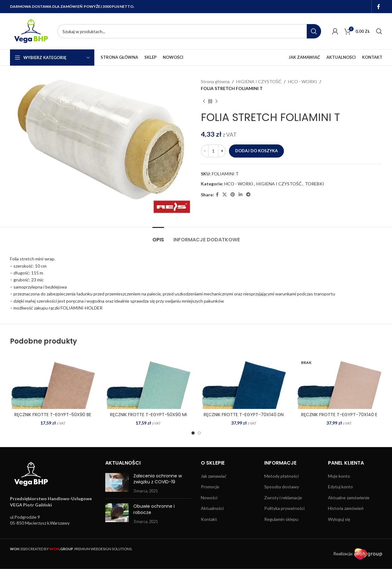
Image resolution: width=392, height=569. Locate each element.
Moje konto (339, 476)
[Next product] (216, 102)
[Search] (189, 31)
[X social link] (225, 195)
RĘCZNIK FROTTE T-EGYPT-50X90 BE (53, 415)
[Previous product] (204, 102)
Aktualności (212, 508)
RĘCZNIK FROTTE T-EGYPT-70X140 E (339, 415)
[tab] (158, 237)
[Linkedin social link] (241, 195)
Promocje (210, 487)
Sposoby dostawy (282, 487)
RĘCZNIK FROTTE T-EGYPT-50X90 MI (148, 415)
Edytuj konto (340, 487)
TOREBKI (315, 184)
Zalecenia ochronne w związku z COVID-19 (158, 479)
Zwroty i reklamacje (283, 498)
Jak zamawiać (214, 476)
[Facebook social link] (378, 7)
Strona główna (215, 81)
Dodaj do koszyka (256, 151)
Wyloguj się (339, 519)
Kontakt (209, 519)
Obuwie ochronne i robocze (154, 509)
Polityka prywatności (284, 508)
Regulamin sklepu (281, 519)
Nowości (209, 498)
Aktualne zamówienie (349, 498)
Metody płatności (281, 476)
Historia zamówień (346, 508)
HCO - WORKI (303, 81)
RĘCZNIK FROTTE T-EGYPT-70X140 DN (244, 415)
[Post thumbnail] (117, 483)
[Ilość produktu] (213, 151)
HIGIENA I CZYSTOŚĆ (259, 81)
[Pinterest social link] (233, 195)
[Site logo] (30, 31)
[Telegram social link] (248, 195)
